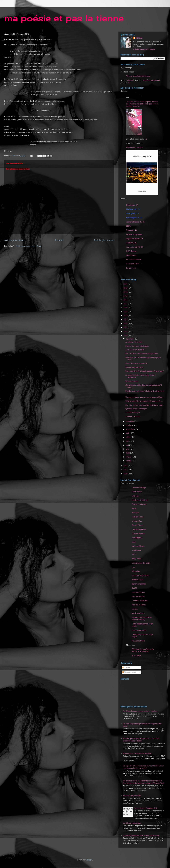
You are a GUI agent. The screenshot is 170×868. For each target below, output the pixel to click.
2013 (126, 335)
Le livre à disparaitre (134, 234)
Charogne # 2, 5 (132, 213)
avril (128, 449)
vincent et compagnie (134, 147)
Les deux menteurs (139, 630)
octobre (129, 425)
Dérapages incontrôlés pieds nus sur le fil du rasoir (143, 650)
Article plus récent (14, 240)
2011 (126, 470)
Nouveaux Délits (138, 641)
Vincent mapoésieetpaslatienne (138, 76)
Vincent (139, 38)
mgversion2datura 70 (134, 239)
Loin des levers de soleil (135, 350)
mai (128, 445)
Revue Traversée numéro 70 (136, 364)
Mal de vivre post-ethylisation (137, 346)
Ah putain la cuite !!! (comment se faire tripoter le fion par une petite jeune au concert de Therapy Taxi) (144, 782)
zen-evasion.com (138, 592)
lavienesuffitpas (138, 546)
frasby (134, 508)
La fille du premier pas (132, 823)
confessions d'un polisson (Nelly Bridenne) (142, 618)
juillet (128, 437)
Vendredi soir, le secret (132, 796)
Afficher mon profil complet (144, 49)
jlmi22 (134, 588)
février (129, 457)
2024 (126, 292)
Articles (126, 668)
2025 (126, 288)
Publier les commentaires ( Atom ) (29, 246)
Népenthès (136, 571)
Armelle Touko (138, 580)
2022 (126, 300)
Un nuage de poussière (141, 575)
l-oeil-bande (136, 550)
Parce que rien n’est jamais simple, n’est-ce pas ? (145, 371)
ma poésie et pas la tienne (64, 18)
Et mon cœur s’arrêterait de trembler (137, 753)
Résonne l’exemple (133, 416)
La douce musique (133, 412)
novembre (130, 421)
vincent (130, 80)
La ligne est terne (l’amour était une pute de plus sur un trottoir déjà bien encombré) (143, 767)
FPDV (129, 226)
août (128, 433)
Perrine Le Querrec (139, 504)
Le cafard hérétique (134, 260)
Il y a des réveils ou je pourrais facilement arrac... (145, 405)
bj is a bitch (136, 656)
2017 (126, 320)
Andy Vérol (136, 559)
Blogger (89, 860)
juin (128, 441)
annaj (134, 542)
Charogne (135, 496)
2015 (126, 327)
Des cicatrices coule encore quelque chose (142, 354)
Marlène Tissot (138, 517)
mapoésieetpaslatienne (151, 80)
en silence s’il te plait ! (134, 342)
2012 (126, 466)
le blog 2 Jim (137, 521)
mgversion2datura (139, 584)
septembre (130, 429)
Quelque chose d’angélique (136, 409)
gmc (133, 567)
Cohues (135, 609)
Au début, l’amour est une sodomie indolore (140, 711)
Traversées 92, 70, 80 (134, 247)
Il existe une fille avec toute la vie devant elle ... (144, 401)
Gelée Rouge (131, 251)
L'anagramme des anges (141, 563)
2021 (126, 304)
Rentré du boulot (132, 381)
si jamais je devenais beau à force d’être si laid (141, 836)
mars (128, 453)
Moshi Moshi (131, 255)
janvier (129, 461)
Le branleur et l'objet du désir (146, 808)
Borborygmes (137, 538)
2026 (126, 284)
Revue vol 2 (131, 268)
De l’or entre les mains (134, 367)
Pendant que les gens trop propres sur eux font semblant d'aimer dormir (141, 740)
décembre (130, 339)
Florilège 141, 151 (133, 209)
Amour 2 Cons (137, 525)
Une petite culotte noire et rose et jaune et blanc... (145, 397)
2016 (126, 324)
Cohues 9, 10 (131, 243)
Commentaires (129, 672)
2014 (126, 331)
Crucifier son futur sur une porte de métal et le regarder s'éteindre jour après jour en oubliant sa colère (142, 104)
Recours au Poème (139, 605)
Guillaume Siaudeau (140, 500)
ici (129, 82)
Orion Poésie (137, 492)
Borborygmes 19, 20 (134, 218)
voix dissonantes (138, 596)
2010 (126, 474)
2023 (126, 296)
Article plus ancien (104, 240)
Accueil (59, 240)
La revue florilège (139, 487)
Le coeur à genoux (139, 529)
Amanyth (135, 513)
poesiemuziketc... (139, 613)
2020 (126, 308)
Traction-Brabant (138, 534)
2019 (126, 312)
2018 (126, 316)
